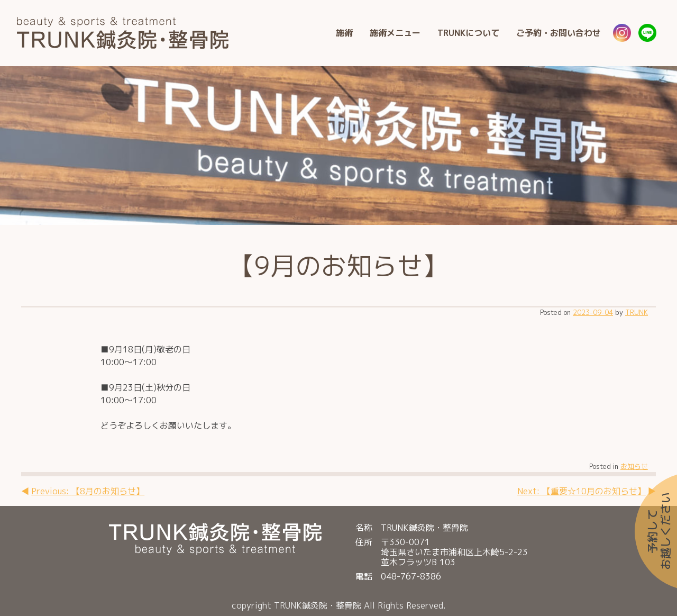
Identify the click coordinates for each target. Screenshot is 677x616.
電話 (364, 577)
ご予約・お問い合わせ (559, 33)
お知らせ (634, 466)
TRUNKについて (468, 33)
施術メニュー (395, 33)
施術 (344, 33)
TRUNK (637, 312)
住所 (364, 542)
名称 (364, 528)
